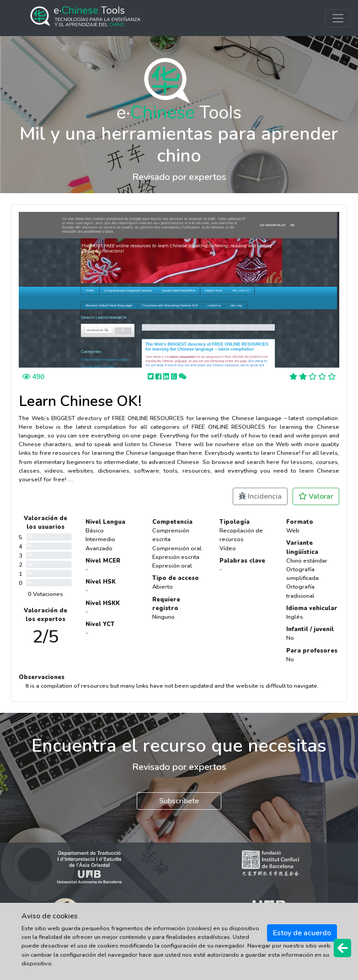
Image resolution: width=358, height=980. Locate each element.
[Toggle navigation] (338, 18)
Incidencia (260, 496)
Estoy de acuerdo (302, 933)
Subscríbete (179, 801)
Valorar (316, 496)
